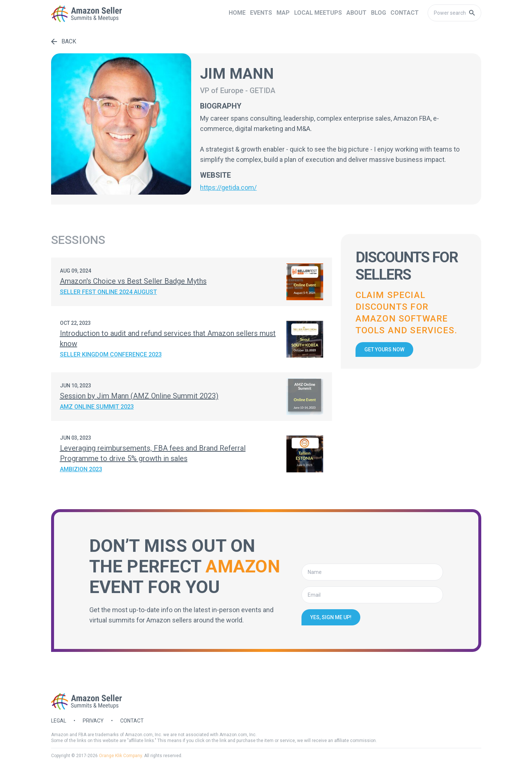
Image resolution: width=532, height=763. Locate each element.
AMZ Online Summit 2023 (97, 407)
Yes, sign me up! (331, 617)
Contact (132, 721)
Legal (59, 721)
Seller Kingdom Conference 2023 (111, 354)
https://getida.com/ (228, 187)
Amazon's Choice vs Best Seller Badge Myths (133, 281)
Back (64, 41)
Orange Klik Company (120, 756)
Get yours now (384, 349)
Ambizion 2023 (81, 469)
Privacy (93, 721)
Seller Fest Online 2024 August (108, 292)
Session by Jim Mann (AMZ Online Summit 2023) (139, 396)
